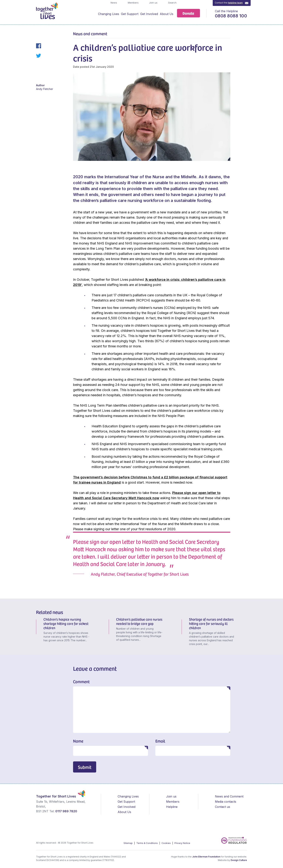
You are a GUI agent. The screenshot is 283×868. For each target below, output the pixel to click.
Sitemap (128, 843)
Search (172, 3)
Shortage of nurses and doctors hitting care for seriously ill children (211, 623)
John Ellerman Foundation (206, 857)
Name (78, 741)
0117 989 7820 (66, 811)
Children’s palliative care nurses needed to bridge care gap (139, 621)
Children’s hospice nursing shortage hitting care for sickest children (66, 623)
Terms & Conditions (147, 843)
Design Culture (239, 860)
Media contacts (226, 802)
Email (160, 741)
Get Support (130, 14)
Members (133, 3)
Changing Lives (109, 14)
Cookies (166, 843)
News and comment (90, 33)
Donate (188, 13)
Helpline (172, 807)
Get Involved (149, 14)
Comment (81, 681)
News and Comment (229, 796)
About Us (167, 14)
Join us (153, 3)
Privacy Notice (182, 843)
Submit (85, 767)
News (113, 3)
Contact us (223, 807)
